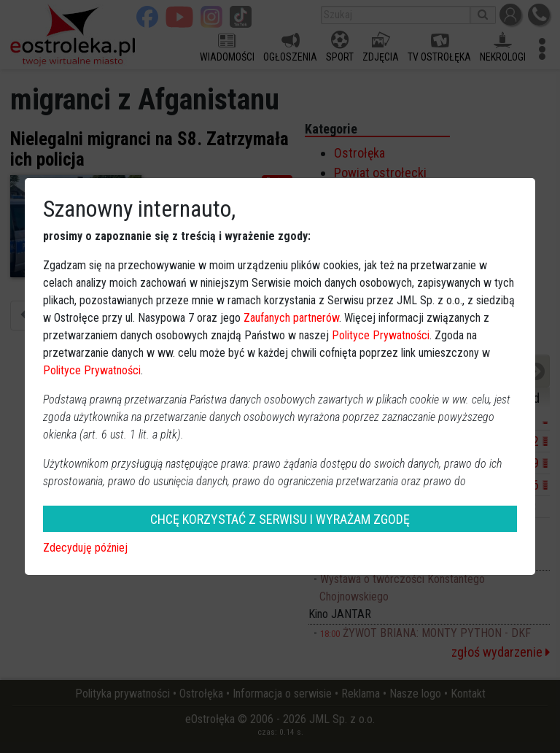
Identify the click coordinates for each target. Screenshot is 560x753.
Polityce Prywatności (381, 335)
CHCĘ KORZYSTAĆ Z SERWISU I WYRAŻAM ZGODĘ (280, 519)
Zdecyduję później (85, 548)
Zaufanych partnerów (291, 318)
